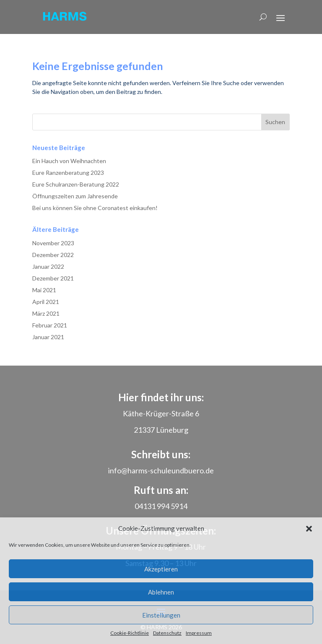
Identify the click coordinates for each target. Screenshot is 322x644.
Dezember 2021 (53, 278)
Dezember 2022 (53, 255)
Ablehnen (161, 592)
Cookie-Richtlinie (130, 633)
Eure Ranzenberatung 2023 (68, 173)
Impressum (199, 633)
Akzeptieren (161, 569)
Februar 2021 (50, 325)
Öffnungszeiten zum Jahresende (75, 196)
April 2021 (46, 302)
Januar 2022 (48, 266)
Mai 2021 (44, 290)
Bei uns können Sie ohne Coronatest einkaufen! (95, 208)
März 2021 (46, 313)
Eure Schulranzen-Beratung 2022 (76, 184)
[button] (309, 529)
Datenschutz (167, 633)
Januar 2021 (48, 337)
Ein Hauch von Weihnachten (69, 161)
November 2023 (53, 243)
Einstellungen (161, 615)
